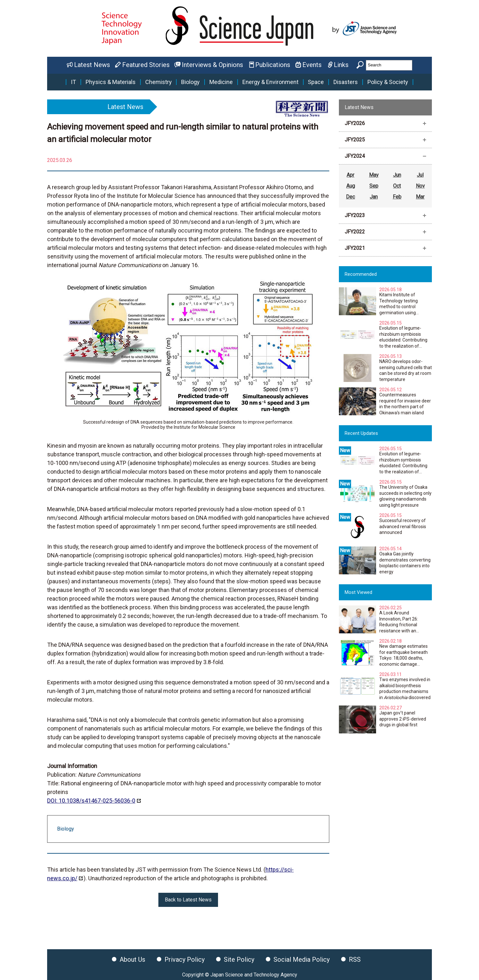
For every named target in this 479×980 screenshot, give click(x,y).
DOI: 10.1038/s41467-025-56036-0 (91, 801)
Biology (190, 82)
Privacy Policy (185, 959)
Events (312, 65)
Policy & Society (388, 82)
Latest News (92, 65)
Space (316, 82)
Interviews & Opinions (212, 65)
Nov (420, 186)
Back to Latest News (188, 900)
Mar (420, 197)
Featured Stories (146, 65)
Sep (374, 186)
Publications (273, 65)
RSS (355, 959)
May (374, 175)
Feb (397, 197)
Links (341, 65)
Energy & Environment (270, 82)
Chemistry (159, 82)
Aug (351, 186)
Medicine (221, 82)
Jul (420, 175)
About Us (132, 959)
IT (73, 82)
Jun (397, 175)
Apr (350, 175)
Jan (374, 197)
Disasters (346, 82)
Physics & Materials (111, 82)
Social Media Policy (302, 959)
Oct (397, 186)
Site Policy (239, 959)
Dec (350, 197)
